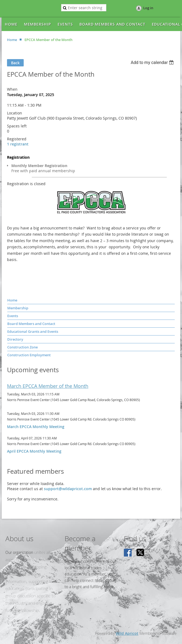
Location (15, 113)
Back (15, 63)
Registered (17, 139)
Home (12, 40)
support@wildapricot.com (68, 489)
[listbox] (153, 62)
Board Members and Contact (31, 324)
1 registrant (18, 144)
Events (13, 316)
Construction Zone (22, 347)
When (12, 89)
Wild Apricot (127, 633)
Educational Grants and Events (33, 331)
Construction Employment (29, 355)
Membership (18, 308)
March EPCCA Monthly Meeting (36, 427)
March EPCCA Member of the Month (48, 386)
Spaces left (17, 126)
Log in (148, 8)
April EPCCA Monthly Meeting (34, 451)
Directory (15, 339)
